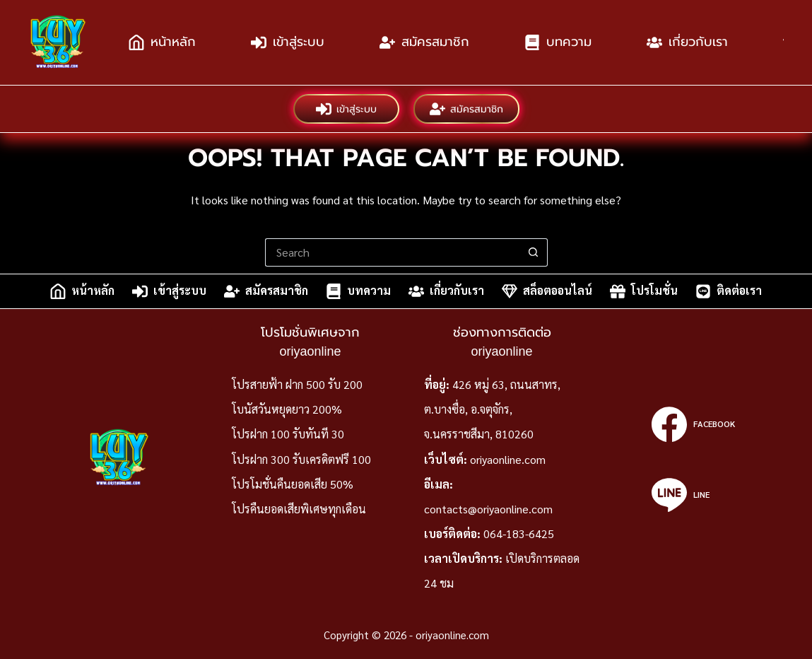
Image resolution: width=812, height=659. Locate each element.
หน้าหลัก (162, 42)
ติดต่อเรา (729, 291)
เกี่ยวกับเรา (687, 42)
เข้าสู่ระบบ (288, 42)
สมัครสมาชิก (424, 42)
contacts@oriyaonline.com (488, 509)
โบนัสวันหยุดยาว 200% (287, 409)
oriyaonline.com (508, 459)
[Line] (693, 495)
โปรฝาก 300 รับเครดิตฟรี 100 (301, 459)
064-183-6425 (519, 533)
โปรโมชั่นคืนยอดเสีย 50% (293, 484)
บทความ (558, 42)
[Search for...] (392, 252)
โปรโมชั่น (644, 291)
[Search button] (534, 252)
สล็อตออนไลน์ (547, 291)
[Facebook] (693, 424)
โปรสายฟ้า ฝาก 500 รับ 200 (297, 384)
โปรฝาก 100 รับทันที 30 (288, 434)
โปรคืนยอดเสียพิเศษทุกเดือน (299, 509)
